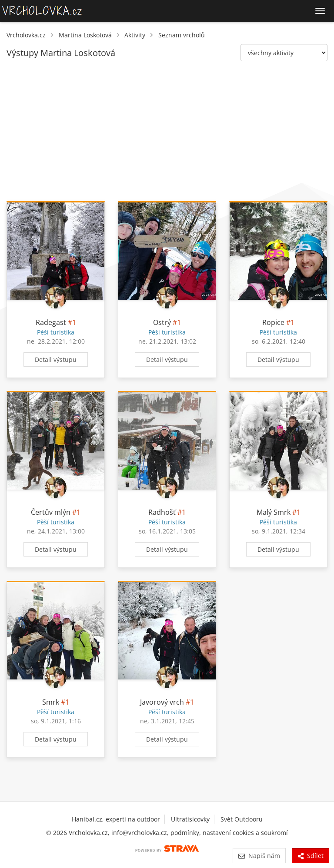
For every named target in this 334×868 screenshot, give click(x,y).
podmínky (185, 833)
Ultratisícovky (190, 819)
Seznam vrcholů (182, 35)
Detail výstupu (56, 359)
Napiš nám (259, 856)
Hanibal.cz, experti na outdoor (116, 819)
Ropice (273, 322)
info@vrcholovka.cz (139, 833)
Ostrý (162, 322)
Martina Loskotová (85, 35)
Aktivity (135, 35)
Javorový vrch (162, 702)
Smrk (51, 702)
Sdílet (311, 856)
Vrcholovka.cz (26, 35)
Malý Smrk (274, 512)
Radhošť (162, 512)
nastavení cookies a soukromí (245, 833)
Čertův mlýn (51, 512)
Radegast (51, 322)
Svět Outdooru (242, 819)
